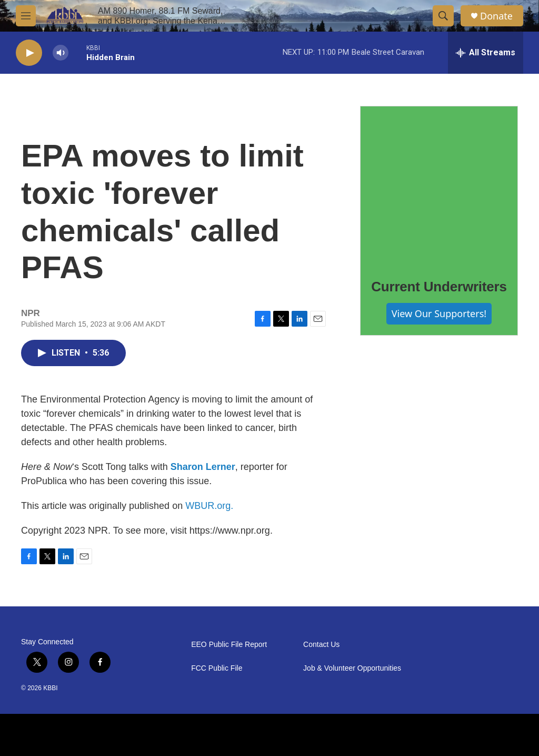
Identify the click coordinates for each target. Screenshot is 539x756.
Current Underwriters (439, 287)
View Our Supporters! (439, 313)
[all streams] (486, 53)
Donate (496, 16)
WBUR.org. (209, 506)
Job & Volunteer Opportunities (352, 668)
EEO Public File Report (229, 645)
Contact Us (321, 645)
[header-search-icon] (443, 16)
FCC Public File (217, 668)
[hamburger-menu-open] (26, 16)
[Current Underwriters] (439, 185)
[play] (29, 53)
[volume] (61, 53)
